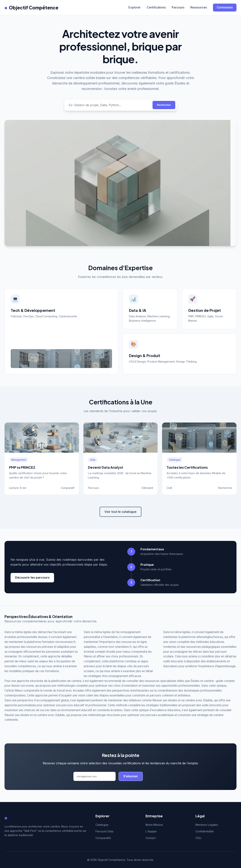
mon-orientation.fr (120, 647)
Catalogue (102, 825)
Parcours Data (104, 831)
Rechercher (164, 105)
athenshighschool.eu (210, 637)
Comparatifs (103, 838)
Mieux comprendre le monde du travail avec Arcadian (49, 690)
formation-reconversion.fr (59, 642)
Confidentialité (205, 831)
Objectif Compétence (31, 8)
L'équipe (151, 831)
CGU (198, 838)
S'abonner (131, 776)
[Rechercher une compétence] (108, 105)
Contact (151, 838)
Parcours (178, 7)
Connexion (225, 7)
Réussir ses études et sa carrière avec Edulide (182, 700)
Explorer (135, 7)
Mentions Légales (207, 825)
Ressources (199, 7)
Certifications (156, 7)
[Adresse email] (95, 776)
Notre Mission (154, 825)
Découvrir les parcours (32, 577)
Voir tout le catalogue (120, 512)
